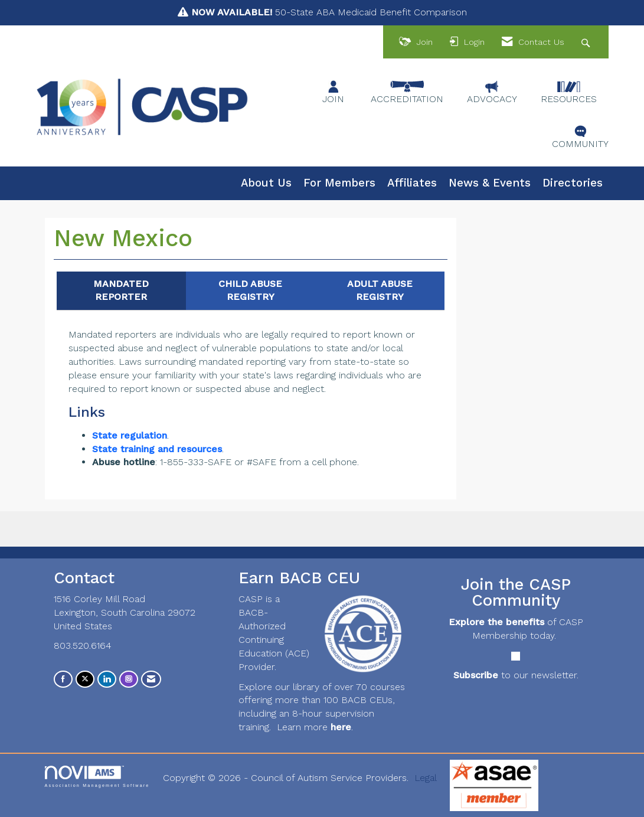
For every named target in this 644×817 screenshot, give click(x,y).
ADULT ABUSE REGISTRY (380, 290)
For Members (339, 183)
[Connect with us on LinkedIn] (107, 679)
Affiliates (412, 183)
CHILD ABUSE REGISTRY (250, 290)
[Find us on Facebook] (63, 679)
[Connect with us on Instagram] (129, 679)
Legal (426, 778)
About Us (266, 183)
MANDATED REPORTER (121, 290)
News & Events (490, 183)
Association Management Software (97, 777)
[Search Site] (587, 42)
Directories (573, 183)
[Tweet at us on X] (85, 679)
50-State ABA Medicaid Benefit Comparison (329, 12)
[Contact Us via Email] (151, 679)
